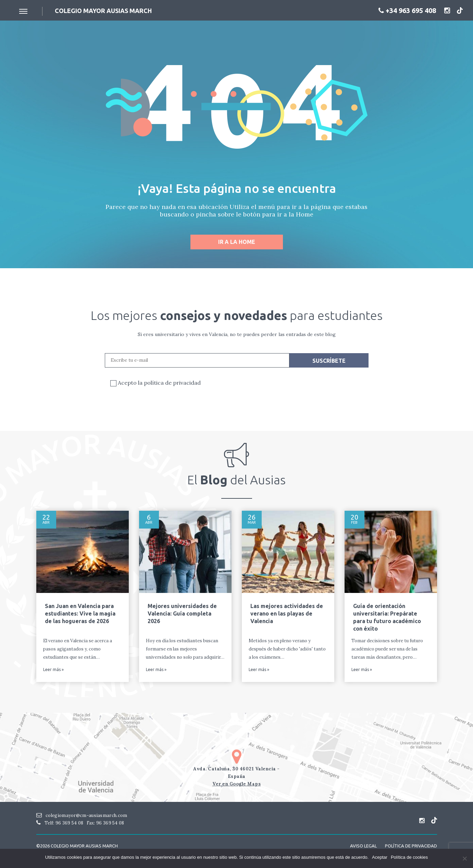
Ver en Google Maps (237, 784)
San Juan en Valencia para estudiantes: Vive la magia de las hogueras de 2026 (80, 613)
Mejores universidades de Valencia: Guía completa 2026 (182, 613)
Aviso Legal (363, 846)
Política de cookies (409, 857)
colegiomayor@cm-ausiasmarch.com (82, 815)
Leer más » (53, 670)
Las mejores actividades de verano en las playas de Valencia (287, 613)
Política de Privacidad (411, 846)
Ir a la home (237, 242)
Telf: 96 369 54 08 (60, 823)
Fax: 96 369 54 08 (105, 823)
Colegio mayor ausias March (103, 11)
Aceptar (380, 857)
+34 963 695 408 (407, 10)
